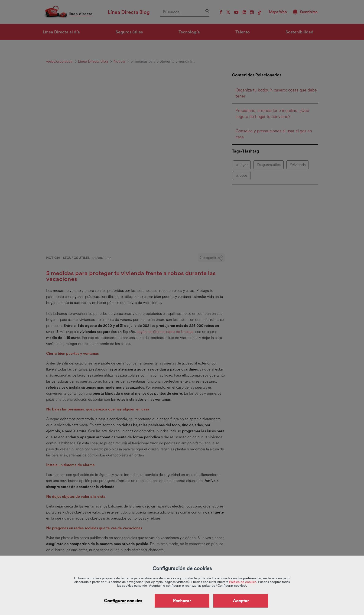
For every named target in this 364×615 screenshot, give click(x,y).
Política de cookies (243, 582)
